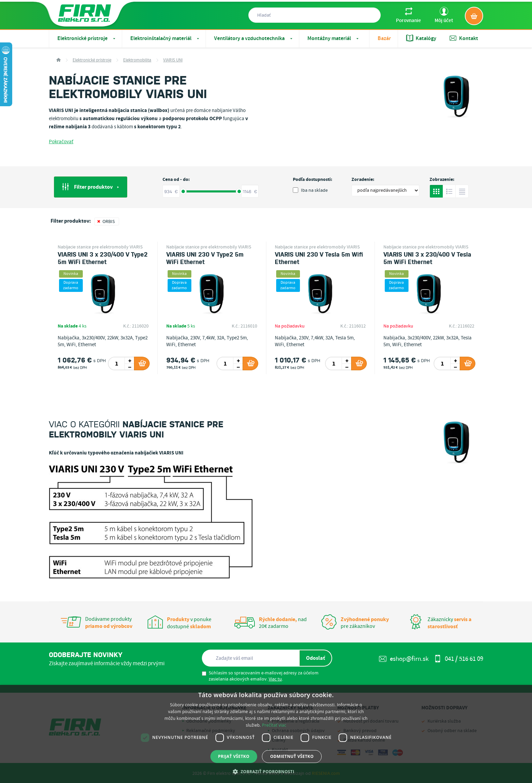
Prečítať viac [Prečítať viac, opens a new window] (274, 725)
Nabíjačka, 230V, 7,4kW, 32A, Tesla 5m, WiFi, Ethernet (315, 341)
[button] (266, 771)
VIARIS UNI (173, 60)
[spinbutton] (117, 363)
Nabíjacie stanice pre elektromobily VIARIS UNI (100, 247)
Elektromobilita (137, 60)
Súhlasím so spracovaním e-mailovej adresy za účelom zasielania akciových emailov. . (260, 676)
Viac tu (275, 679)
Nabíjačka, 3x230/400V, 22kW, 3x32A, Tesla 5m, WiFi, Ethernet (427, 341)
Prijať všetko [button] (234, 756)
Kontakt (464, 38)
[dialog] (266, 734)
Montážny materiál (334, 39)
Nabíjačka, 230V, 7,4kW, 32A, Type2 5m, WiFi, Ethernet (207, 341)
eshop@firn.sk (404, 659)
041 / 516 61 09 (459, 659)
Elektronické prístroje (87, 39)
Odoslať (316, 658)
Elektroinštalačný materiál (165, 39)
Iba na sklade (310, 190)
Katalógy (421, 38)
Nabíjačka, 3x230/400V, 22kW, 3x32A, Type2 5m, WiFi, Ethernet (103, 341)
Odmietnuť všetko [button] (292, 756)
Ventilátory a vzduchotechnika (254, 39)
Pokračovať (61, 142)
